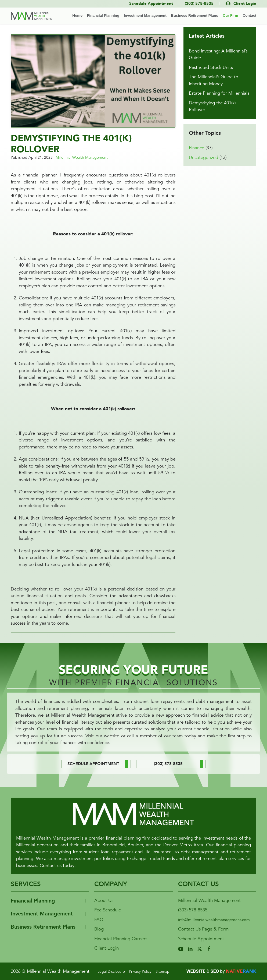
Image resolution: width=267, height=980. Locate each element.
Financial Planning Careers (121, 939)
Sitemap (163, 972)
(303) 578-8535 (193, 910)
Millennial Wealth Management (82, 158)
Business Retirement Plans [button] (195, 15)
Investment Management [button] (145, 15)
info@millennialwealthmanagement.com (214, 920)
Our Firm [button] (230, 15)
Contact (249, 15)
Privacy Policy (140, 972)
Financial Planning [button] (103, 15)
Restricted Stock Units (211, 75)
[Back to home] (32, 16)
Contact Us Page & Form (203, 929)
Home (77, 15)
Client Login (107, 948)
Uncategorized (203, 165)
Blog (99, 929)
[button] (93, 81)
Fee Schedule (108, 910)
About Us (104, 901)
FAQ (99, 920)
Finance (196, 155)
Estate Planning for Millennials (219, 101)
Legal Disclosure (111, 972)
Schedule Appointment (201, 939)
